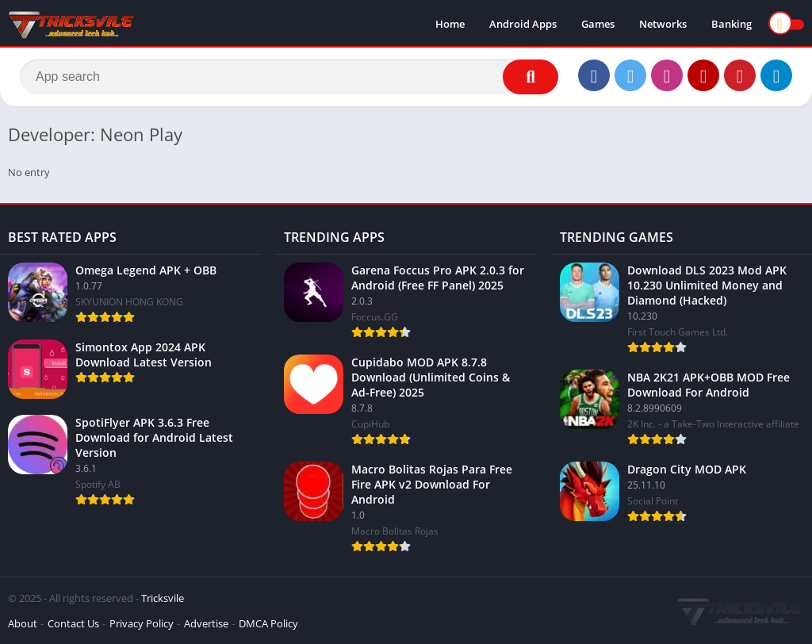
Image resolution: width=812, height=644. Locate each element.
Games (598, 24)
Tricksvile (163, 598)
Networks (663, 24)
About (23, 623)
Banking (732, 24)
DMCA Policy (268, 623)
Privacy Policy (142, 623)
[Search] (289, 77)
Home (450, 24)
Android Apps (523, 24)
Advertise (206, 623)
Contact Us (73, 623)
